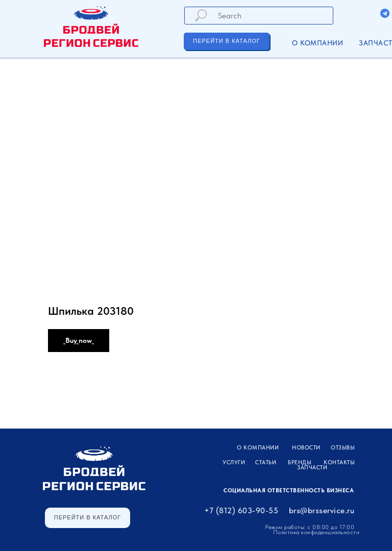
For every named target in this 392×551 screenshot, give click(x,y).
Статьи (266, 462)
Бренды (300, 462)
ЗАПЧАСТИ (312, 468)
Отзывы (343, 448)
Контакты (339, 462)
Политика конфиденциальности (316, 532)
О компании (317, 43)
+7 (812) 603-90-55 (241, 510)
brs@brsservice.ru (322, 510)
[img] (385, 13)
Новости (306, 448)
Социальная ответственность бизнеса (289, 491)
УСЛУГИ (234, 462)
